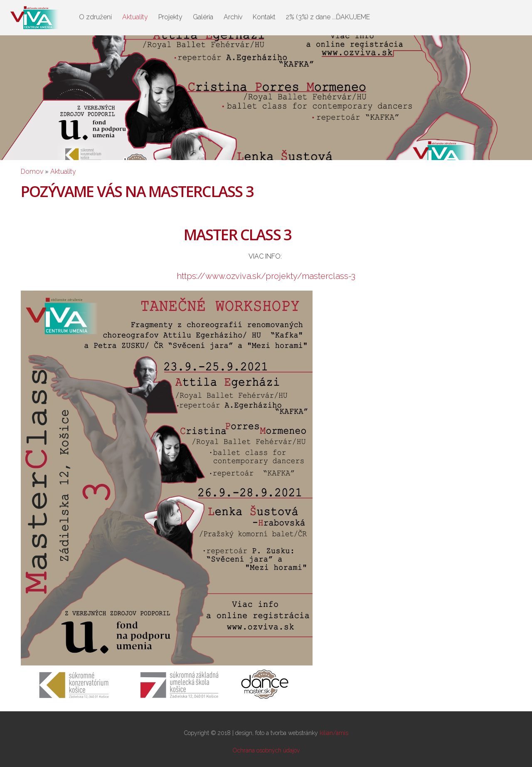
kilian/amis (334, 733)
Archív (233, 16)
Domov (32, 171)
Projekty (170, 16)
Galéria (203, 16)
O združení (95, 16)
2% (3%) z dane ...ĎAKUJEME (328, 16)
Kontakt (264, 16)
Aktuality (135, 16)
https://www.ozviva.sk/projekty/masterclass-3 (266, 276)
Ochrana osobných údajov (266, 750)
